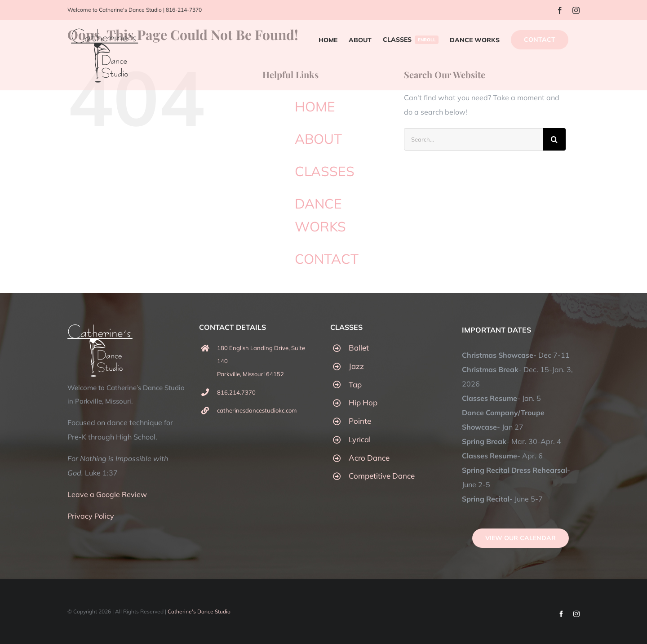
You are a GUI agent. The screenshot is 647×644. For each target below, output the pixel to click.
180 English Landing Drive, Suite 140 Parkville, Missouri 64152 (261, 361)
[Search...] (474, 139)
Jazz (356, 366)
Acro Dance (369, 458)
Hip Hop (363, 402)
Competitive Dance (382, 476)
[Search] (554, 139)
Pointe (360, 421)
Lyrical (360, 439)
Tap (355, 384)
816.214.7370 (236, 392)
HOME (315, 107)
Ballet (359, 348)
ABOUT (318, 139)
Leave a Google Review (107, 494)
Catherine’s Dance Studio (199, 611)
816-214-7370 (184, 10)
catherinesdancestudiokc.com (257, 410)
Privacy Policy (91, 516)
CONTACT (327, 259)
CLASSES (325, 171)
